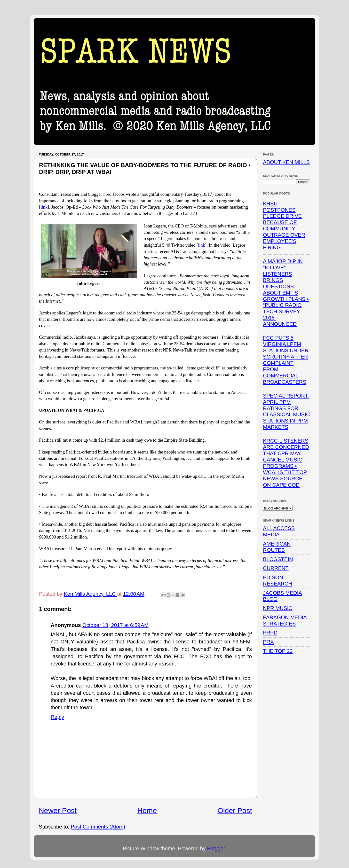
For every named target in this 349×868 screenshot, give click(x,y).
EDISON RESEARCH (278, 581)
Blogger (216, 848)
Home (147, 810)
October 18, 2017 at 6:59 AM (115, 625)
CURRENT (276, 568)
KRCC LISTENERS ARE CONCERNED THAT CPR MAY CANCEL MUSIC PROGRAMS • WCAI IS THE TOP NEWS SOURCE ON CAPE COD (286, 463)
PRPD (270, 633)
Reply (57, 717)
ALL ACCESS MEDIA (279, 531)
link (44, 207)
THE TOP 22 (278, 651)
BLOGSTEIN (278, 559)
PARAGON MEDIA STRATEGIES (285, 621)
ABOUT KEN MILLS (286, 162)
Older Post (235, 810)
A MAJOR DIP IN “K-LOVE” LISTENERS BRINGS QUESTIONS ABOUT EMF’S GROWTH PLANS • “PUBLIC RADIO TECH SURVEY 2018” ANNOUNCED (286, 293)
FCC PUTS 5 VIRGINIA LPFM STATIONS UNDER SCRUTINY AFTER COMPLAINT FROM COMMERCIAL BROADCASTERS (286, 360)
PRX (268, 642)
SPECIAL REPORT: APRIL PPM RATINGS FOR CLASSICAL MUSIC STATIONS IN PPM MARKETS (286, 411)
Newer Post (58, 810)
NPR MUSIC (278, 608)
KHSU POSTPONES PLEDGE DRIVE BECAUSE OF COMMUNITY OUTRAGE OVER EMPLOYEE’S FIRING (284, 226)
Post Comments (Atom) (98, 827)
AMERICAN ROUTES (277, 547)
